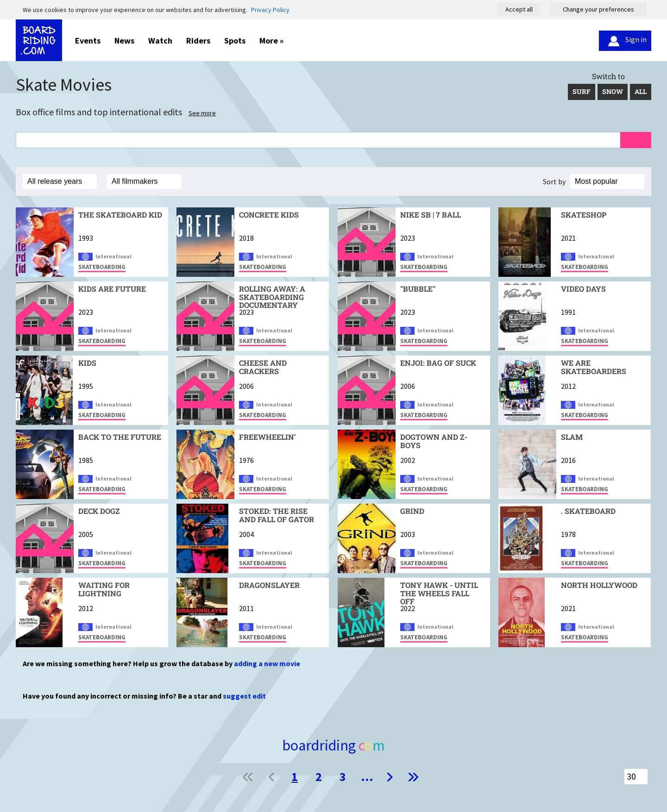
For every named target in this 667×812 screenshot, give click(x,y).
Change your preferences (598, 9)
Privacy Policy (270, 10)
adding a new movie (267, 663)
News (124, 41)
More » (271, 41)
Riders (198, 41)
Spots (235, 41)
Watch (160, 41)
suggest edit (244, 696)
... (367, 777)
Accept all (519, 9)
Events (88, 41)
